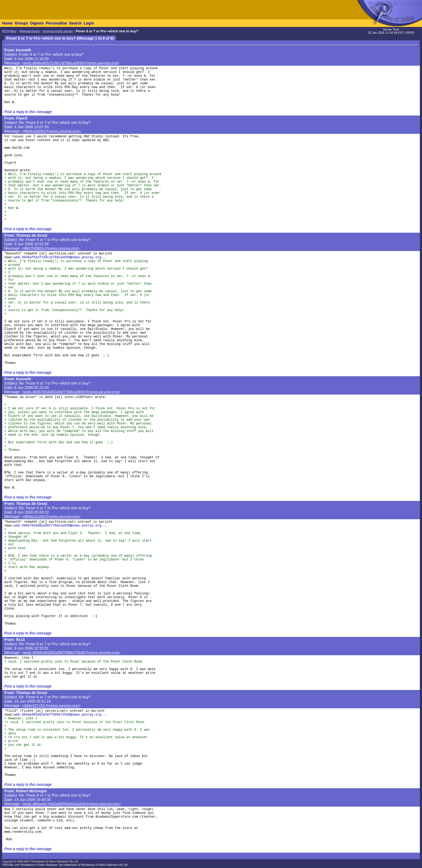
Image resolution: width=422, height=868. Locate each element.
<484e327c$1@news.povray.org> (51, 706)
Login (89, 23)
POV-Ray (9, 31)
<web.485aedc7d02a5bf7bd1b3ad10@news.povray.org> (71, 804)
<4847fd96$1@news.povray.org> (51, 248)
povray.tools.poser (58, 31)
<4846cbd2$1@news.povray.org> (51, 131)
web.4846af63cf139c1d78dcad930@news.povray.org (58, 257)
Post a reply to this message (28, 112)
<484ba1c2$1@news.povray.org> (51, 517)
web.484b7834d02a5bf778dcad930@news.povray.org (58, 526)
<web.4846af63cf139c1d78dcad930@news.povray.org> (71, 63)
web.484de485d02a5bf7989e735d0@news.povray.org (58, 715)
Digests (37, 23)
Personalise (56, 23)
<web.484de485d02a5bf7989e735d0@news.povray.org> (71, 653)
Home (7, 23)
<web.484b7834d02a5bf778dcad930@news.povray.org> (71, 392)
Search (75, 23)
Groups (21, 23)
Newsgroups (30, 31)
